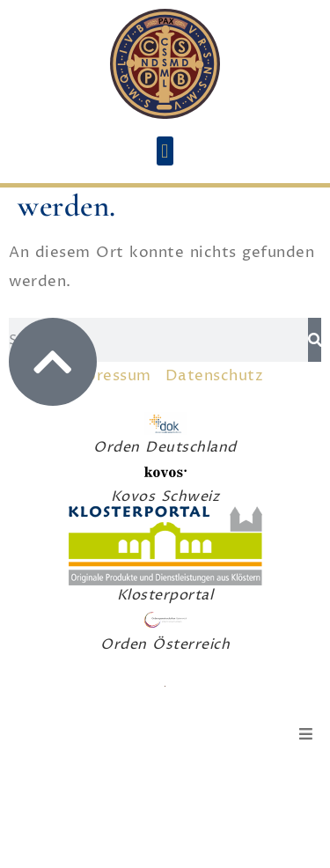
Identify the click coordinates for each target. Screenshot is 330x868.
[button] (165, 151)
